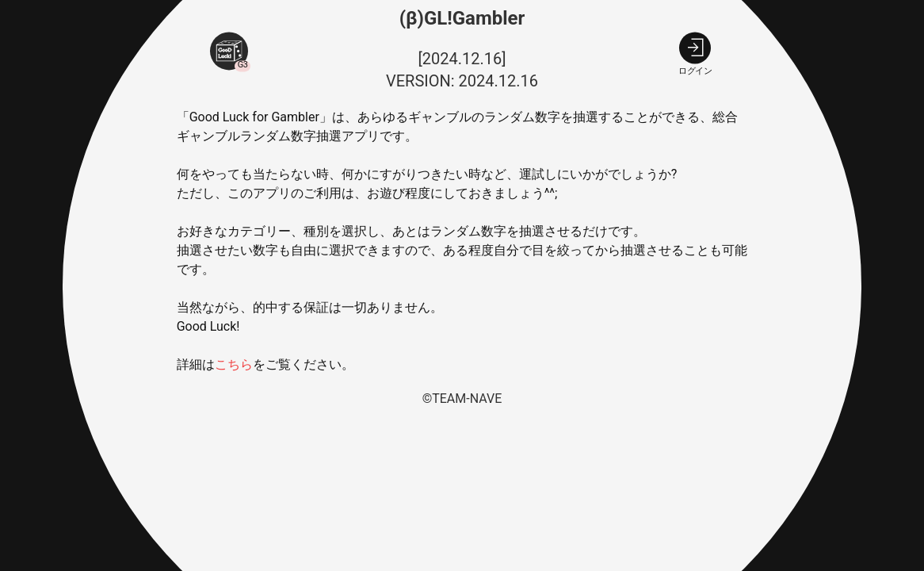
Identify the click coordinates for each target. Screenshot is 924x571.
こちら (234, 365)
